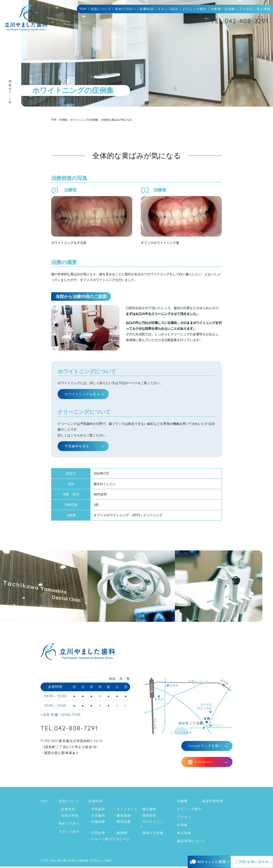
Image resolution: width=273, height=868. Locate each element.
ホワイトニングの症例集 (84, 120)
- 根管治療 (122, 823)
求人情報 (264, 9)
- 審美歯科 (122, 817)
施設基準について (191, 842)
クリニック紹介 (195, 9)
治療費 (216, 9)
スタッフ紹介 (168, 9)
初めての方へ (126, 9)
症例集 (230, 9)
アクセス (246, 9)
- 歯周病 (121, 834)
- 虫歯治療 (97, 823)
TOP (83, 9)
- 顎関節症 (148, 817)
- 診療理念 (67, 811)
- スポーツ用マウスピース (109, 841)
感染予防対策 (213, 802)
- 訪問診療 (97, 834)
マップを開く (205, 747)
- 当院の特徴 (69, 817)
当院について (101, 9)
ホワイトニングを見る (82, 394)
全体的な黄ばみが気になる (117, 120)
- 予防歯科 (97, 811)
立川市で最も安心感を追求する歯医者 (64, 862)
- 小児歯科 (97, 817)
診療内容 (147, 9)
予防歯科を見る (77, 446)
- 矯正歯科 (148, 811)
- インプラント (126, 811)
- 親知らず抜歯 (152, 834)
